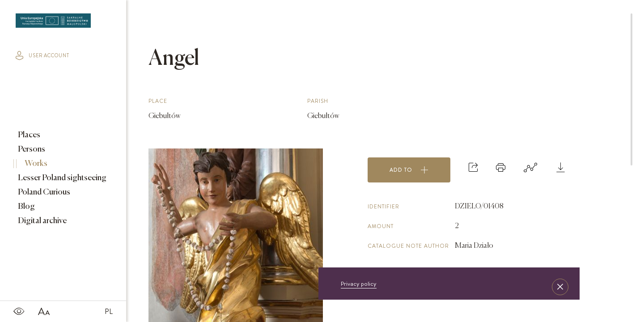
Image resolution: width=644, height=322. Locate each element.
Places (28, 135)
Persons (31, 149)
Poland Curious (43, 192)
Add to (409, 170)
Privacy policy (359, 284)
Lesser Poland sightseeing (61, 178)
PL (109, 311)
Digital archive (42, 221)
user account (42, 55)
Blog (26, 207)
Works (35, 164)
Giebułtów (164, 116)
